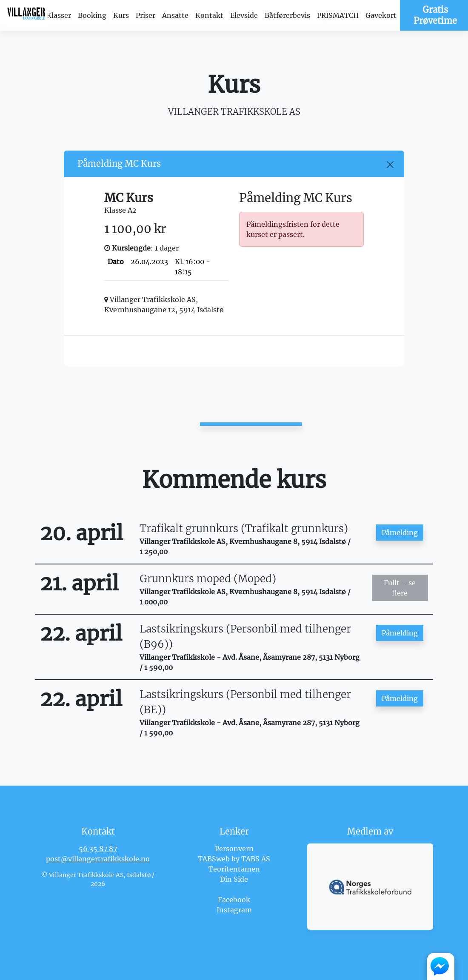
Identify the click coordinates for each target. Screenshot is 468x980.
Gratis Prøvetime (435, 15)
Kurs (121, 15)
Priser (146, 15)
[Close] (390, 165)
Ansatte (175, 15)
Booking (92, 15)
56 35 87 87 (98, 849)
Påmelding (400, 533)
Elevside (244, 15)
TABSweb (214, 859)
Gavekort (381, 15)
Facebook (234, 900)
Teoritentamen (234, 869)
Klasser (59, 15)
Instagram (234, 910)
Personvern (234, 849)
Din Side (234, 879)
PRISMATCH (338, 15)
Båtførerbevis (287, 15)
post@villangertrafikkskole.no (98, 859)
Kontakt (209, 15)
